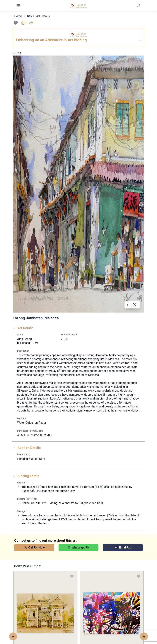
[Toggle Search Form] (138, 6)
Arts (29, 16)
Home (18, 16)
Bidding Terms (26, 476)
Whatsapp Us (78, 547)
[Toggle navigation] (19, 6)
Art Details (23, 328)
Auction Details (26, 448)
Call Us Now (34, 547)
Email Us (123, 547)
